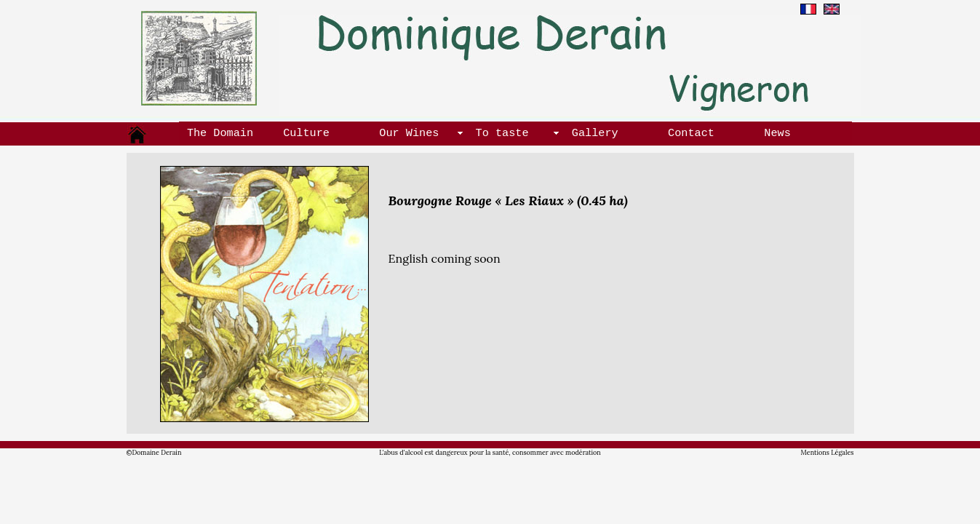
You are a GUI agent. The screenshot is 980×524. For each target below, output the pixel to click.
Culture (306, 132)
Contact (691, 132)
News (777, 132)
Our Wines (409, 132)
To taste (502, 132)
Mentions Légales (828, 452)
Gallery (595, 132)
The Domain (220, 132)
